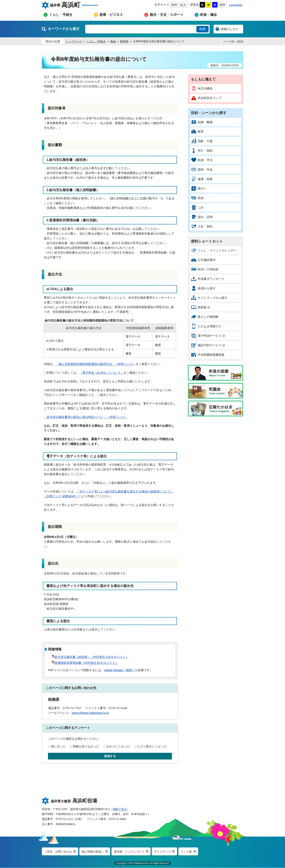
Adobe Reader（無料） (120, 670)
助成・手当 (202, 160)
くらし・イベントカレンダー (214, 250)
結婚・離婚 (202, 122)
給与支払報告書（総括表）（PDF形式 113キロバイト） (90, 657)
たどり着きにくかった (152, 746)
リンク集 (194, 852)
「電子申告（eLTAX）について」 (101, 373)
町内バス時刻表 (205, 269)
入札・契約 (202, 226)
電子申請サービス (208, 336)
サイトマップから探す (209, 298)
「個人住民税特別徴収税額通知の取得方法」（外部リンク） (96, 364)
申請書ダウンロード (208, 279)
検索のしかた (230, 29)
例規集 (201, 307)
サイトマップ (169, 852)
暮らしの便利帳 (205, 317)
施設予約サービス (208, 345)
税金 (197, 198)
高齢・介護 (202, 141)
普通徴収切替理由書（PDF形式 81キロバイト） (85, 663)
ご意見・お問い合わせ (59, 852)
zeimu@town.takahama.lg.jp (90, 713)
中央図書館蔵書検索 (208, 355)
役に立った (59, 746)
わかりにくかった (118, 746)
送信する (110, 756)
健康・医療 (202, 179)
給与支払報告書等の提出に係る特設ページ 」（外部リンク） (87, 417)
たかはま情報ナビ (206, 326)
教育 (197, 132)
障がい (199, 188)
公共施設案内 (203, 260)
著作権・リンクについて (134, 852)
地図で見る (120, 809)
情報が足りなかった (86, 746)
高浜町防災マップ (206, 98)
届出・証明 (202, 217)
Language (236, 5)
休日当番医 (202, 88)
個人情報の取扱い (96, 852)
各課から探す (203, 288)
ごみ (197, 207)
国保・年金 (202, 169)
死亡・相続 (202, 150)
